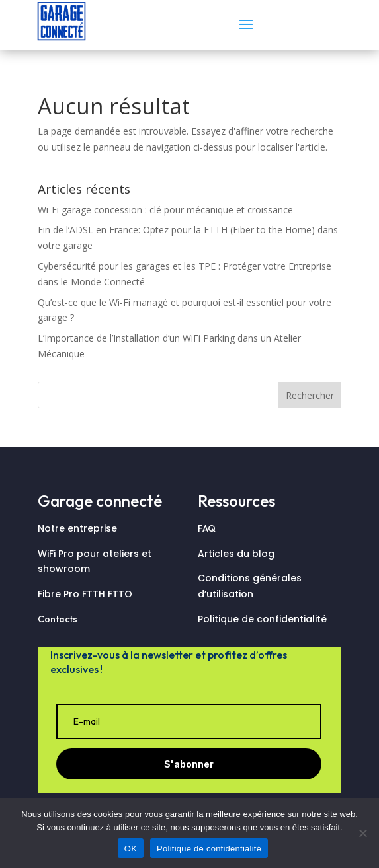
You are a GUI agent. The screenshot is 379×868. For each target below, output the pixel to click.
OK (131, 849)
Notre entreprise (77, 528)
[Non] (362, 833)
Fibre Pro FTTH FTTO (86, 594)
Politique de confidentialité (262, 619)
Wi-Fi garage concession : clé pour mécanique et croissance (165, 210)
